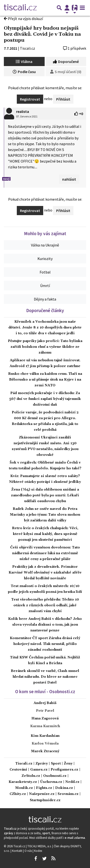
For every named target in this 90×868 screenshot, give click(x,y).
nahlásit (69, 179)
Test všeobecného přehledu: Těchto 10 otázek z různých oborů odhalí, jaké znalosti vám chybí (45, 605)
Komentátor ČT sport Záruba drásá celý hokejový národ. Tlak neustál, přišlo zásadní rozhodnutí (45, 644)
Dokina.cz (64, 788)
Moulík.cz (24, 788)
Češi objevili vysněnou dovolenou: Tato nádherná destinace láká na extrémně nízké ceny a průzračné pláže (45, 553)
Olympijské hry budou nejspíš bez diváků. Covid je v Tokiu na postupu (42, 34)
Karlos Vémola (45, 744)
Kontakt (18, 851)
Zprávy (42, 764)
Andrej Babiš (45, 703)
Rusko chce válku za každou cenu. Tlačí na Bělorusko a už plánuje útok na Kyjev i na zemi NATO (45, 380)
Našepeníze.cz (42, 794)
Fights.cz (44, 788)
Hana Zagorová (45, 718)
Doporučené (66, 62)
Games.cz (39, 770)
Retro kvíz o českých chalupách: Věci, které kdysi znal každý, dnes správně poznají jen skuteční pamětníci (45, 534)
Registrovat (30, 99)
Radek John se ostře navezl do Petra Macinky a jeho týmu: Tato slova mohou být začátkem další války (45, 515)
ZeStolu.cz (31, 776)
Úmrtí (45, 286)
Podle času (24, 72)
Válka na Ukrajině (45, 245)
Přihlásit (63, 99)
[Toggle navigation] (82, 8)
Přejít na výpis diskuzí (23, 19)
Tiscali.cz (27, 48)
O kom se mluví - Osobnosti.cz (45, 691)
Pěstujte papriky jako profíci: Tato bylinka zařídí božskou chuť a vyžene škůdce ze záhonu (45, 347)
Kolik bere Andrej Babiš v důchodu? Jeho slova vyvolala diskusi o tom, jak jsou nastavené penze (45, 625)
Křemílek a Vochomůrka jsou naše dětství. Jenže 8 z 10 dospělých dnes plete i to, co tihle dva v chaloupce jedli (45, 328)
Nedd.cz (72, 782)
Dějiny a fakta (45, 299)
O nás (29, 851)
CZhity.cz (18, 794)
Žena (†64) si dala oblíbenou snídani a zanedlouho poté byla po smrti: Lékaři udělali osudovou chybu (45, 495)
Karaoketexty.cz (23, 782)
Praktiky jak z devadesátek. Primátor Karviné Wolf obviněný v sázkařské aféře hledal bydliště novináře (45, 573)
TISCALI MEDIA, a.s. (40, 846)
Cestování (18, 770)
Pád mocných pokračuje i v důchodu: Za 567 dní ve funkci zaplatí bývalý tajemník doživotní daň (45, 399)
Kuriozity (45, 259)
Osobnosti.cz (55, 776)
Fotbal (45, 272)
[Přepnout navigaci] (67, 8)
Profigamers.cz (64, 770)
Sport (56, 764)
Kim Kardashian (45, 736)
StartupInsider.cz (45, 800)
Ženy (68, 764)
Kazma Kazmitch (45, 726)
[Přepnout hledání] (59, 8)
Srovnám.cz (68, 794)
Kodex (38, 851)
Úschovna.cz (51, 782)
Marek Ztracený (45, 751)
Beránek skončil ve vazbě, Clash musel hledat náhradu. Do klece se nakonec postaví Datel (45, 677)
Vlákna (24, 62)
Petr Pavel (45, 711)
